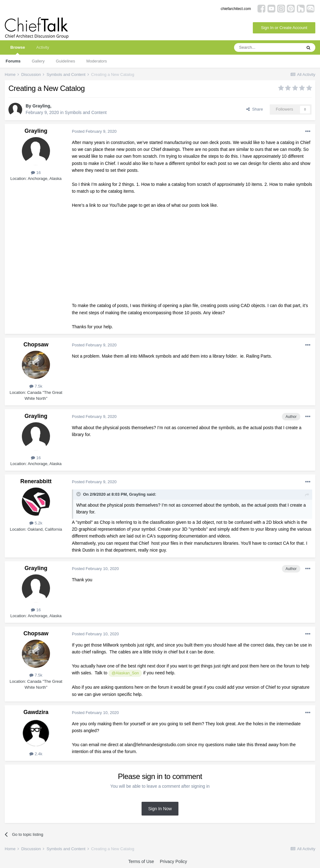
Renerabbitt (36, 481)
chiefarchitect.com (236, 9)
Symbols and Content (86, 112)
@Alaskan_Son (125, 673)
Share (255, 109)
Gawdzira (36, 712)
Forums (13, 61)
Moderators (97, 61)
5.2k (36, 523)
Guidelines (65, 61)
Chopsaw (36, 345)
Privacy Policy (173, 861)
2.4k (36, 754)
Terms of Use (141, 861)
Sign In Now (160, 809)
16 (36, 173)
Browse (18, 50)
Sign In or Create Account (284, 28)
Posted (94, 131)
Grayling (41, 106)
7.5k (36, 386)
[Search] (268, 47)
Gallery (38, 61)
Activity (43, 47)
